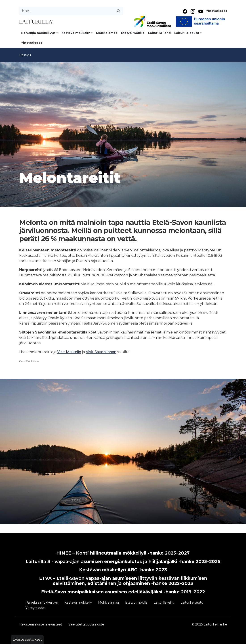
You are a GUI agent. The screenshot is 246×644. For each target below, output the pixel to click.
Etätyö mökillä (133, 33)
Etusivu (25, 55)
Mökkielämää (107, 33)
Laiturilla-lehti (159, 33)
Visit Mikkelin (69, 352)
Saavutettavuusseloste (86, 624)
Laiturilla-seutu (188, 33)
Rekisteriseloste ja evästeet (41, 624)
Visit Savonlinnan (101, 352)
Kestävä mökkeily (77, 33)
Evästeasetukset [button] (27, 639)
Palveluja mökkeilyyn (40, 33)
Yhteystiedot (217, 11)
